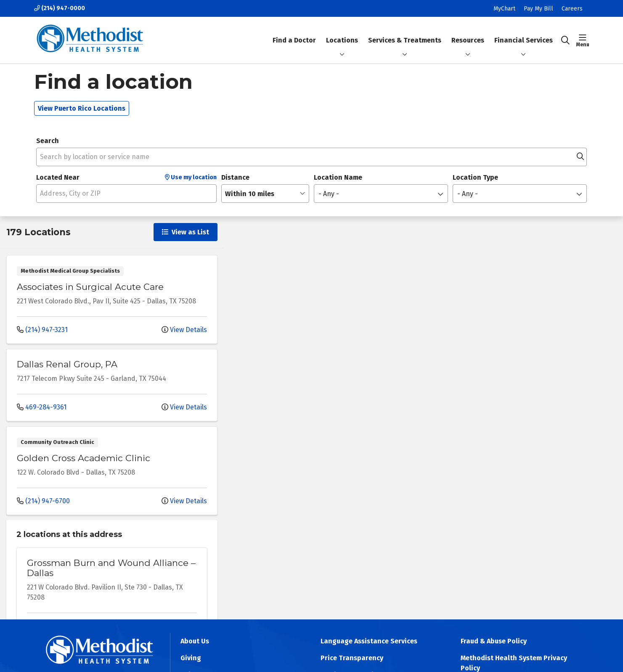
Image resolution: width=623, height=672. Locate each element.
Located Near (58, 177)
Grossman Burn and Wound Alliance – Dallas (111, 568)
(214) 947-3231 (42, 330)
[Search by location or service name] (311, 157)
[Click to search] (565, 40)
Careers (572, 9)
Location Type (475, 177)
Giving (191, 658)
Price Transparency (352, 658)
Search (48, 141)
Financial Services (524, 33)
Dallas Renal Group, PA (67, 364)
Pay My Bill (538, 9)
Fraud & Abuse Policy (494, 641)
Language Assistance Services (369, 641)
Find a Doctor (294, 33)
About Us (195, 641)
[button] (583, 40)
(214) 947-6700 (43, 501)
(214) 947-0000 (60, 8)
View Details (184, 330)
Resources (468, 33)
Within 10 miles (250, 194)
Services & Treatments (405, 33)
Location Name (338, 177)
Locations (342, 40)
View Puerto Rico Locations (82, 108)
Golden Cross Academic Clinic (84, 458)
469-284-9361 (42, 407)
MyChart (504, 9)
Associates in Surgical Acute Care (90, 287)
